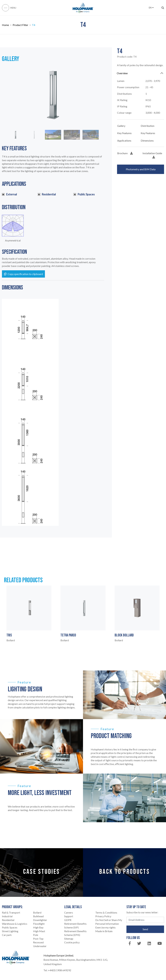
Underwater (40, 946)
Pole (36, 935)
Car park (7, 935)
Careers (69, 912)
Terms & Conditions (106, 912)
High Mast (39, 931)
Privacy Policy (103, 916)
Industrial (7, 916)
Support (69, 916)
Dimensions (147, 140)
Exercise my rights (105, 927)
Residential (8, 920)
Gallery (121, 126)
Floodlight (39, 924)
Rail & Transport (11, 912)
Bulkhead (38, 916)
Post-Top (38, 939)
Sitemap (69, 939)
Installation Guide (152, 155)
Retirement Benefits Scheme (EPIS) (75, 933)
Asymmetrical (13, 240)
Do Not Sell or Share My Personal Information (109, 922)
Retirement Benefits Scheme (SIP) (75, 926)
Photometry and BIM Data (141, 169)
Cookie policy (72, 942)
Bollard (37, 912)
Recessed (38, 942)
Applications (124, 140)
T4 (34, 25)
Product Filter (20, 25)
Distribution (148, 126)
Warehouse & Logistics (15, 924)
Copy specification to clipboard (23, 274)
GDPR (68, 920)
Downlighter (40, 920)
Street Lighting (10, 931)
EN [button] (151, 8)
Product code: (127, 57)
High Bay (38, 927)
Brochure (125, 153)
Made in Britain (104, 931)
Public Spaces (10, 927)
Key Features (124, 133)
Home (5, 25)
